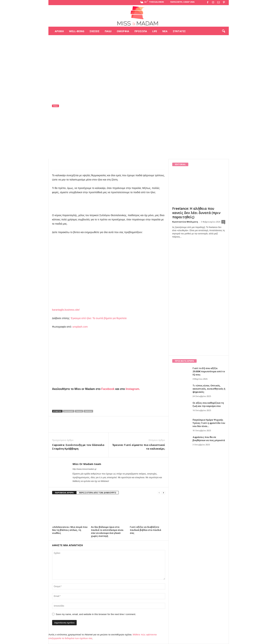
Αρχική (59, 31)
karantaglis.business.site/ (66, 310)
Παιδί (108, 31)
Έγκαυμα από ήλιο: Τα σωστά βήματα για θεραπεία (99, 318)
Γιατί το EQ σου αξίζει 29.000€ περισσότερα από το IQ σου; (209, 371)
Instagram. (133, 389)
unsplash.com (80, 327)
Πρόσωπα (141, 31)
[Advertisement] (138, 47)
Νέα (165, 31)
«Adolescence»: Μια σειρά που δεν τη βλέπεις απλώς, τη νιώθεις (70, 530)
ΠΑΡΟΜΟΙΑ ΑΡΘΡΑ (64, 493)
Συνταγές (179, 31)
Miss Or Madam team (67, 129)
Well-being (77, 31)
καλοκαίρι (69, 411)
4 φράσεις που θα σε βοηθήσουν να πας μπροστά (209, 439)
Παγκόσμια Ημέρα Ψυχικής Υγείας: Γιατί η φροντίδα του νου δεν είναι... (209, 423)
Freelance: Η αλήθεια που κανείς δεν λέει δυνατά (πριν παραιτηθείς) (196, 213)
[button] (223, 31)
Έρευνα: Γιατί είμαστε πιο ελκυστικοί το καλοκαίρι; (139, 447)
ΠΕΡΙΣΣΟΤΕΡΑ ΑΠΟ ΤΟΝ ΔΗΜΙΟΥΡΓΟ (98, 493)
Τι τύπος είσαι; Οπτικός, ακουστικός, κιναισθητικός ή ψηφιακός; (209, 389)
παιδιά (79, 411)
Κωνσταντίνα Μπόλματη (185, 222)
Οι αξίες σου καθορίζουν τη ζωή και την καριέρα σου (208, 404)
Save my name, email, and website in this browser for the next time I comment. (96, 614)
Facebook (108, 389)
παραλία (88, 411)
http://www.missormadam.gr (85, 469)
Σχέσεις (95, 31)
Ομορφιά (123, 31)
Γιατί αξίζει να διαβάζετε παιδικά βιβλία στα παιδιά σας (145, 530)
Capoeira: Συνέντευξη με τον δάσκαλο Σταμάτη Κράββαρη (78, 447)
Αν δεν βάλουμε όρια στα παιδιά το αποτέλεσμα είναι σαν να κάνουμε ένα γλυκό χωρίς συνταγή (107, 531)
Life (155, 31)
